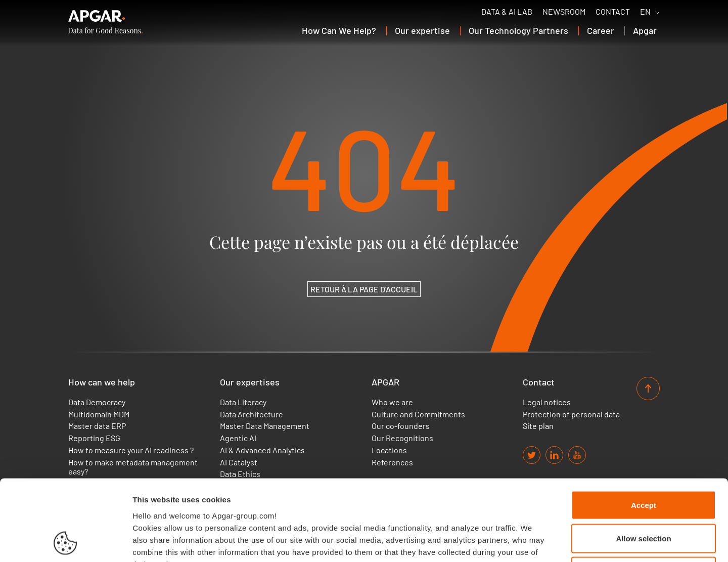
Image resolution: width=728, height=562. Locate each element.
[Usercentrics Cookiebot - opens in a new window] (65, 542)
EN (645, 12)
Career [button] (601, 30)
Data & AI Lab (507, 12)
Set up (519, 542)
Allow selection (643, 463)
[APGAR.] (105, 22)
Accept (644, 429)
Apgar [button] (645, 30)
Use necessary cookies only (644, 495)
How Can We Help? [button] (339, 30)
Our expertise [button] (422, 30)
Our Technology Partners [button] (518, 30)
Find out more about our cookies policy (208, 500)
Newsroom (564, 12)
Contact (613, 12)
